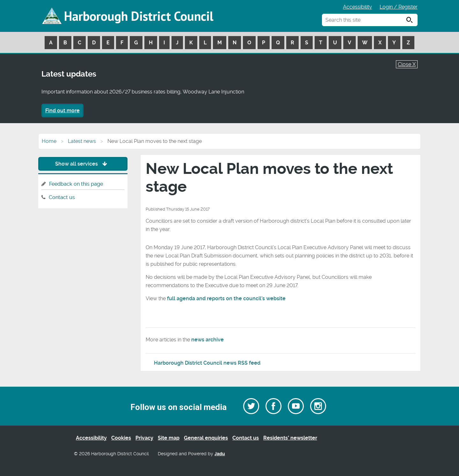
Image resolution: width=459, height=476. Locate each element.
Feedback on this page (76, 184)
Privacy (144, 438)
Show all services (83, 164)
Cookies (121, 438)
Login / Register (399, 7)
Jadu (220, 454)
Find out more (62, 111)
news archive (208, 340)
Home (49, 141)
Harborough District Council (139, 16)
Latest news (82, 141)
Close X (407, 64)
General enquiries (206, 438)
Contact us (62, 197)
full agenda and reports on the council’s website (226, 298)
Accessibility (357, 7)
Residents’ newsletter (290, 438)
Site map (169, 438)
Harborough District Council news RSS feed (207, 363)
